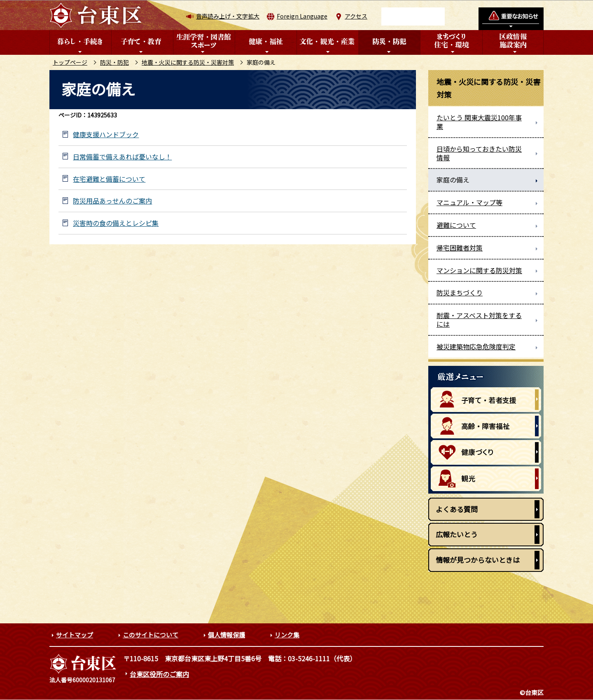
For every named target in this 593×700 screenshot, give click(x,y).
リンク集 (287, 635)
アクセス (356, 16)
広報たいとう (457, 534)
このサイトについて (151, 635)
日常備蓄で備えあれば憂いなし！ (122, 157)
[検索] (413, 16)
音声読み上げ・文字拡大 (228, 16)
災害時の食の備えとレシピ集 (116, 223)
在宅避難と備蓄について (109, 179)
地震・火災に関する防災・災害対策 (188, 62)
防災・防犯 (114, 62)
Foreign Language (302, 16)
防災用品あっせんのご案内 (112, 201)
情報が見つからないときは (478, 560)
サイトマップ (75, 635)
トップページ (70, 62)
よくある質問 (457, 509)
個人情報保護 (226, 635)
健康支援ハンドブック (106, 135)
